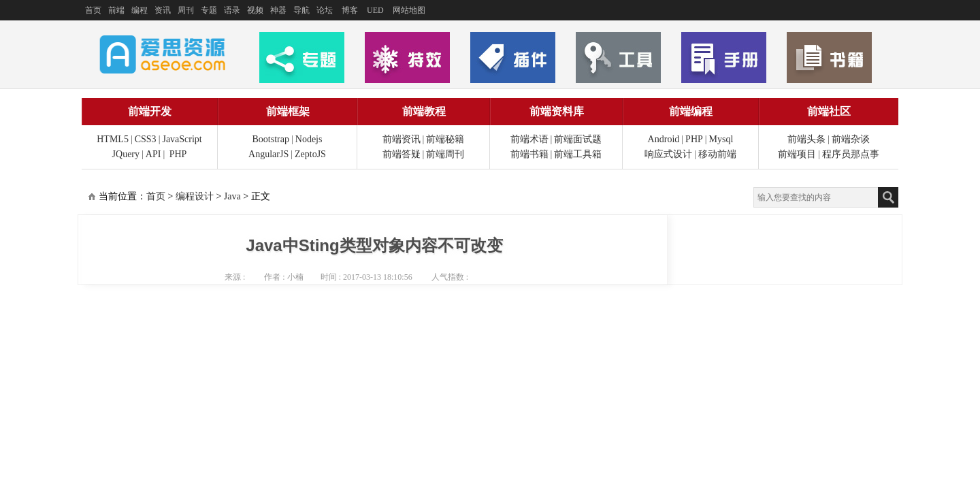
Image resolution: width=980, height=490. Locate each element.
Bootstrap (271, 139)
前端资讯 (402, 139)
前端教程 (424, 111)
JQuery (126, 154)
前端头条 (806, 139)
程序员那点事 (851, 154)
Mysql (721, 139)
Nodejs (309, 139)
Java (232, 196)
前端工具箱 (578, 154)
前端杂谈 (851, 139)
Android (664, 139)
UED (375, 10)
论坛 (325, 10)
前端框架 (288, 111)
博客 (350, 10)
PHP (178, 154)
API (153, 154)
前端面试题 (578, 139)
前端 (116, 10)
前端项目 (797, 154)
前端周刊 (445, 154)
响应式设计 (668, 154)
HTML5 (113, 139)
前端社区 (829, 111)
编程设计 (195, 196)
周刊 (186, 10)
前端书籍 (529, 154)
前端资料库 (557, 111)
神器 (278, 10)
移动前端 (717, 154)
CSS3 (146, 139)
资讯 (163, 10)
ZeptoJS (310, 154)
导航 (301, 10)
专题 (209, 10)
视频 (255, 10)
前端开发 (150, 111)
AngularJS (268, 154)
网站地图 (409, 10)
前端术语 (529, 139)
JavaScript (182, 139)
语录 (232, 10)
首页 (93, 10)
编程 (140, 10)
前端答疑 (402, 154)
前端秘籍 (445, 139)
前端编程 (691, 111)
